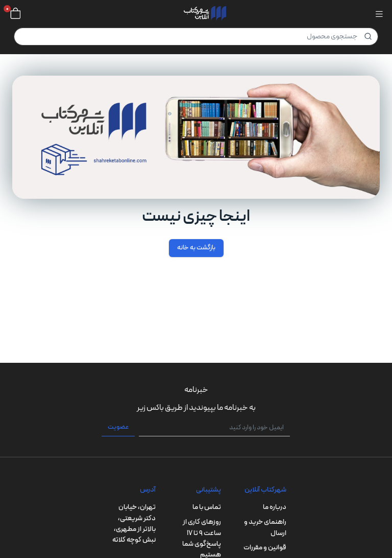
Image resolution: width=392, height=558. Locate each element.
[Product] (196, 37)
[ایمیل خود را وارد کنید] (214, 428)
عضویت (118, 427)
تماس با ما (207, 507)
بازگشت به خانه (196, 248)
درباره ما (275, 507)
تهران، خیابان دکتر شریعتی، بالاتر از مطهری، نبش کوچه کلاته (134, 524)
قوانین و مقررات (265, 548)
